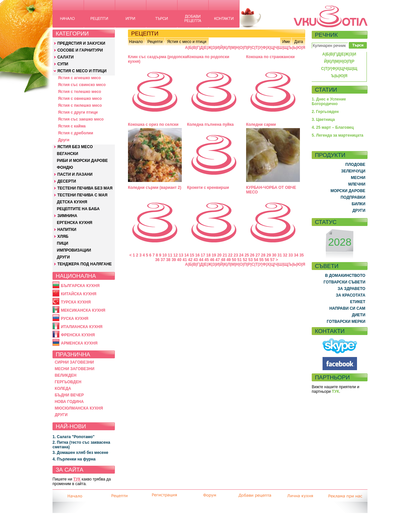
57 (273, 260)
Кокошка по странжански (270, 57)
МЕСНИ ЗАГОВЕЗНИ (75, 369)
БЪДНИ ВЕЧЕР (69, 395)
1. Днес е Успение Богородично (329, 101)
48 (223, 260)
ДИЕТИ (358, 315)
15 (192, 255)
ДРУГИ (63, 257)
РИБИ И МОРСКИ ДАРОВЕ (82, 161)
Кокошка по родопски (208, 57)
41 (185, 260)
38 (168, 260)
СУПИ (63, 64)
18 (208, 255)
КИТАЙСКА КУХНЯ (78, 294)
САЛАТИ (66, 57)
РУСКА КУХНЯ (74, 319)
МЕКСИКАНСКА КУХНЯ (83, 310)
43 (196, 260)
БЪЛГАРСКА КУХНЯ (80, 286)
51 (239, 260)
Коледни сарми (261, 124)
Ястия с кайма (72, 126)
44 (201, 260)
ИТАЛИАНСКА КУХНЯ (82, 327)
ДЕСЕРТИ (67, 181)
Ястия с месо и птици (187, 42)
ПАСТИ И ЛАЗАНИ (75, 174)
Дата (299, 42)
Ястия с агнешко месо (79, 78)
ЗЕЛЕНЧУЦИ (353, 171)
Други (64, 140)
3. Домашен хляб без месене (80, 453)
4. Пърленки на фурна (74, 459)
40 (179, 260)
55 (261, 260)
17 (203, 255)
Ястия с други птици (78, 112)
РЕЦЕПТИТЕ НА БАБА (78, 209)
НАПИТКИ (67, 230)
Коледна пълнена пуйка (210, 124)
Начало (136, 42)
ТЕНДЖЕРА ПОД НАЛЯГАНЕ (85, 264)
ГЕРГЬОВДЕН (68, 382)
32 (285, 255)
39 (174, 260)
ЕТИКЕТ (358, 302)
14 (187, 255)
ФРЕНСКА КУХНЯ (78, 335)
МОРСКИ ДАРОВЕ (348, 191)
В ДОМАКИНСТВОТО (345, 276)
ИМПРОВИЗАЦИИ (74, 250)
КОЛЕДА (63, 389)
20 (219, 255)
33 (291, 255)
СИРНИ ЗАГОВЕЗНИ (74, 362)
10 (165, 255)
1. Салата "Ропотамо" (73, 437)
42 (190, 260)
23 (236, 255)
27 (258, 255)
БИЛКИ (359, 204)
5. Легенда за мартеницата (337, 135)
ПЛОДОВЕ (356, 165)
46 (212, 260)
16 (197, 255)
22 (230, 255)
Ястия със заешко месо (81, 119)
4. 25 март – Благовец (333, 127)
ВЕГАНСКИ (67, 154)
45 (207, 260)
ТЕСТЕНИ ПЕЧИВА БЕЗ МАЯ (85, 188)
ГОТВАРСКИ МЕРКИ (346, 322)
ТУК (77, 479)
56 (267, 260)
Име (286, 42)
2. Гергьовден (325, 112)
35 (301, 255)
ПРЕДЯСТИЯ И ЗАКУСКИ (81, 43)
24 (241, 255)
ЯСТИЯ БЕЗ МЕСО (75, 147)
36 (157, 260)
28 (263, 255)
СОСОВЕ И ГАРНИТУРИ (80, 50)
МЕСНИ (358, 178)
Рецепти (155, 42)
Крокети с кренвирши (208, 188)
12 (175, 255)
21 (225, 255)
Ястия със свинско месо (82, 85)
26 (252, 255)
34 (296, 255)
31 (280, 255)
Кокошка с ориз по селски (153, 124)
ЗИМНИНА (67, 216)
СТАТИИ (326, 90)
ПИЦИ (63, 243)
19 (214, 255)
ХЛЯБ (63, 236)
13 (181, 255)
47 (218, 260)
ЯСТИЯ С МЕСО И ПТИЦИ (82, 71)
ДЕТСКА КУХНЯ (72, 202)
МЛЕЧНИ (357, 184)
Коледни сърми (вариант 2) (155, 188)
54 (256, 260)
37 (163, 260)
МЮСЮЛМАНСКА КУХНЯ (79, 408)
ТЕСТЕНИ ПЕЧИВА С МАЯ (83, 195)
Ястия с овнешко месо (80, 99)
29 (269, 255)
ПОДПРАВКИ (353, 197)
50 (234, 260)
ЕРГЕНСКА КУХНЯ (74, 223)
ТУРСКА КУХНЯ (76, 302)
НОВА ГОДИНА (69, 402)
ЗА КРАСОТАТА (351, 295)
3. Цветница (323, 120)
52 (245, 260)
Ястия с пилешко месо (80, 105)
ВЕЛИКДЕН (66, 375)
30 (274, 255)
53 (251, 260)
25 (247, 255)
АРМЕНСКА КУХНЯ (79, 343)
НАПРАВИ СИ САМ (347, 308)
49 (229, 260)
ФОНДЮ (65, 168)
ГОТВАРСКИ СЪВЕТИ (344, 282)
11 (170, 255)
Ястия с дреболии (76, 133)
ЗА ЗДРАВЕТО (351, 289)
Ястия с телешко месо (80, 92)
